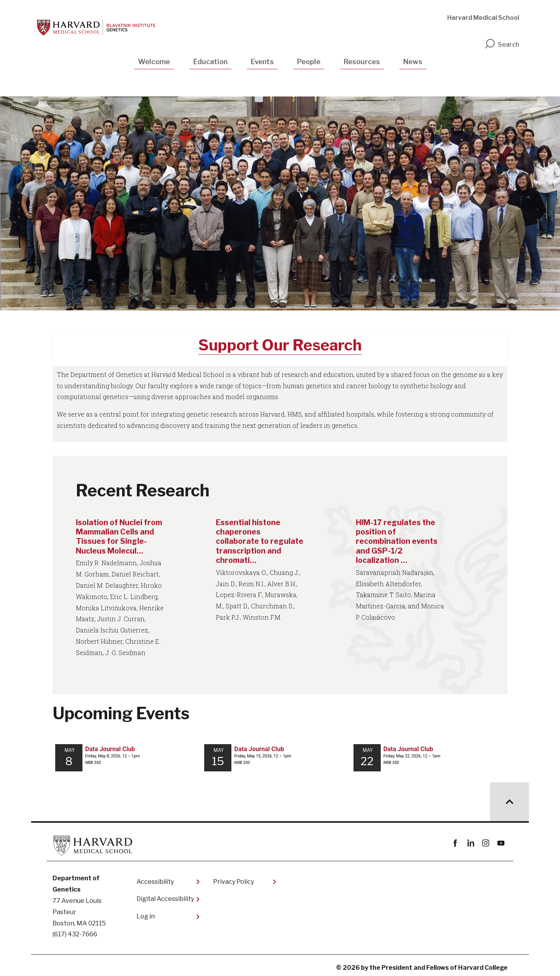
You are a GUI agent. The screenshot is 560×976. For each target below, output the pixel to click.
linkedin (470, 839)
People (309, 62)
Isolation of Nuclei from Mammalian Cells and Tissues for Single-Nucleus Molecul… (120, 536)
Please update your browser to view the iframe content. (280, 754)
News (413, 62)
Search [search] (502, 45)
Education (210, 62)
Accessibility (155, 877)
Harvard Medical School (483, 18)
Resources (362, 62)
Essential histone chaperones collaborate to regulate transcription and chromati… (259, 541)
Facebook (455, 839)
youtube (501, 839)
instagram (486, 839)
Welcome (154, 62)
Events (262, 62)
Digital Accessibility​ (165, 895)
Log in (146, 912)
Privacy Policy (234, 877)
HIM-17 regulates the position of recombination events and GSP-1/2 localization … (398, 541)
